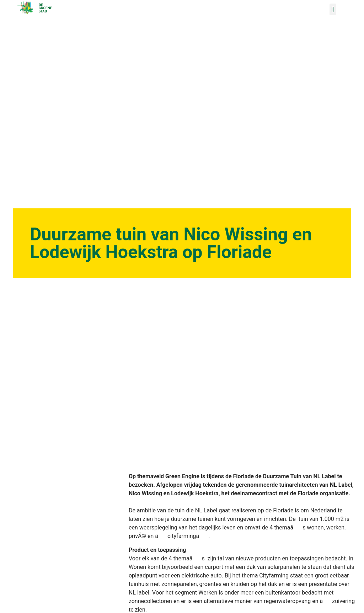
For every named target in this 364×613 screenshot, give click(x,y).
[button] (333, 9)
